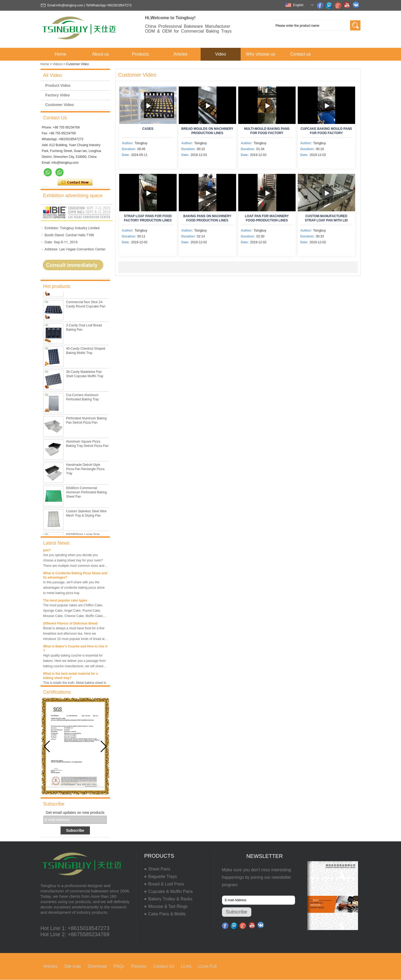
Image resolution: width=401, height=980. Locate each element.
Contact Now (75, 182)
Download (97, 966)
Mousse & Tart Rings (168, 906)
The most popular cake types (65, 602)
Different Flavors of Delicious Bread (70, 625)
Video (221, 54)
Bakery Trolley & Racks (170, 899)
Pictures (139, 966)
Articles (180, 54)
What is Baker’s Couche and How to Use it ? (75, 650)
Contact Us (164, 966)
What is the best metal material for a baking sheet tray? (71, 677)
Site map (72, 966)
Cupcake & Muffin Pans (171, 891)
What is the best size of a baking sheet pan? (72, 549)
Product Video (58, 85)
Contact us (300, 54)
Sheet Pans (159, 869)
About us (100, 54)
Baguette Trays (163, 876)
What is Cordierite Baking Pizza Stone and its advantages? (75, 577)
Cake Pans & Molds (167, 914)
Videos (57, 64)
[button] (104, 747)
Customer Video (60, 105)
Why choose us (261, 54)
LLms (186, 966)
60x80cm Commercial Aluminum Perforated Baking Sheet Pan (87, 494)
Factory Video (58, 95)
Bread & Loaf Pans (166, 884)
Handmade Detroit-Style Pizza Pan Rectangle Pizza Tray (85, 470)
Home (60, 54)
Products (140, 54)
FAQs (119, 966)
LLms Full (207, 966)
